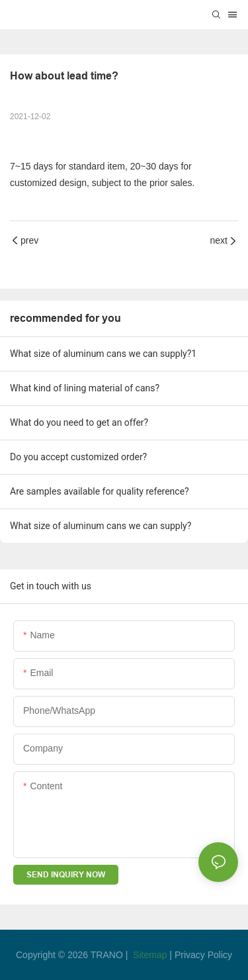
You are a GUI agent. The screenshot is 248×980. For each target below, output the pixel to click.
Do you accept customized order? (78, 457)
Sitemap (150, 955)
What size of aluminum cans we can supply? (101, 526)
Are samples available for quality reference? (100, 491)
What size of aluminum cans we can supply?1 (103, 354)
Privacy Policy (203, 955)
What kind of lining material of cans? (85, 388)
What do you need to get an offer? (79, 422)
